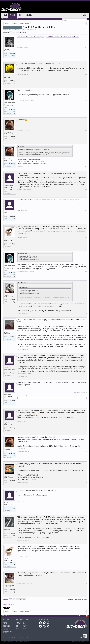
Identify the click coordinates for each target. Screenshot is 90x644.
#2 (86, 74)
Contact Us (72, 616)
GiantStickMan (8, 186)
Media (21, 15)
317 (14, 374)
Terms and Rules (76, 642)
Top (84, 616)
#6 (86, 189)
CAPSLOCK (7, 395)
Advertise (6, 630)
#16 (86, 482)
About (5, 624)
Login (85, 15)
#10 (86, 314)
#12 (86, 376)
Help (77, 616)
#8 (86, 237)
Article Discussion (15, 30)
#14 (86, 421)
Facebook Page (8, 631)
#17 (86, 501)
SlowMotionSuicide (9, 103)
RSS (87, 616)
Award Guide (7, 625)
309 (14, 245)
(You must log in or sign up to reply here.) (77, 599)
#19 (86, 557)
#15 (86, 451)
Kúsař (6, 368)
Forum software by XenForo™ (16, 642)
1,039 (14, 82)
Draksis (6, 295)
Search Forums (6, 19)
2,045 (14, 535)
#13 (86, 395)
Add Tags (9, 602)
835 (14, 112)
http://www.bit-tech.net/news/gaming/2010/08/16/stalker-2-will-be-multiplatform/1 (48, 37)
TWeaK (6, 332)
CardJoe (27, 30)
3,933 (14, 591)
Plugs (6, 212)
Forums (13, 15)
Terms (5, 628)
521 (14, 338)
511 (14, 482)
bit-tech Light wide (7, 616)
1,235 (14, 301)
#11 (86, 349)
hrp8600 (7, 423)
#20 (86, 584)
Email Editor (7, 627)
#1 (86, 48)
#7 (86, 211)
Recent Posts (15, 19)
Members (29, 15)
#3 (86, 101)
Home (5, 15)
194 (14, 509)
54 (15, 429)
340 (14, 138)
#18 (86, 540)
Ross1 (6, 503)
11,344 (14, 55)
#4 (86, 131)
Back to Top (7, 633)
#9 (86, 272)
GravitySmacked (9, 585)
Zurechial (7, 530)
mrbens (6, 476)
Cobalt (6, 239)
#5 (86, 167)
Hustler (6, 76)
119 (14, 192)
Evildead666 (8, 132)
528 (14, 218)
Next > (24, 32)
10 (15, 402)
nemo (19, 398)
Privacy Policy (85, 642)
